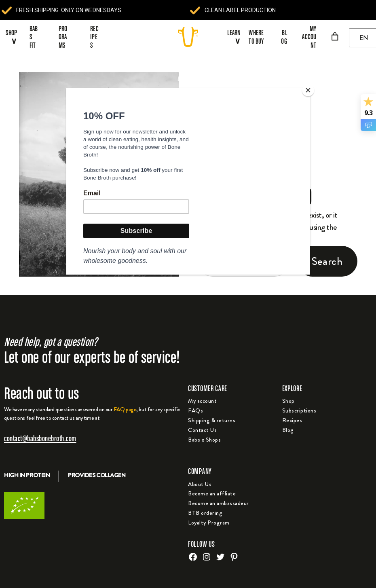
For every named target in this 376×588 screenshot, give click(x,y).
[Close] (308, 90)
